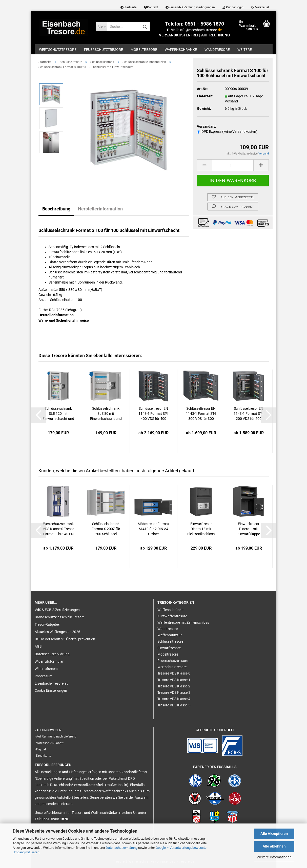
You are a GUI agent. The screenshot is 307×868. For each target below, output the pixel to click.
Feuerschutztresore (104, 50)
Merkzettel (260, 7)
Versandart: (206, 126)
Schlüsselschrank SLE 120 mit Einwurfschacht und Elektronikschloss (58, 414)
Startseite (128, 7)
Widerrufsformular (49, 661)
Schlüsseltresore (170, 641)
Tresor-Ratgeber (47, 624)
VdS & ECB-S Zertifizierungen (57, 610)
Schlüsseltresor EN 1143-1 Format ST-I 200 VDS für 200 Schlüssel (249, 414)
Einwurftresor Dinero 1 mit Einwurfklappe (249, 529)
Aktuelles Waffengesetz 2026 (57, 632)
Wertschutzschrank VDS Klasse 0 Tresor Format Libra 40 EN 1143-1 (58, 529)
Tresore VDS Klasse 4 (174, 699)
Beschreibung (56, 209)
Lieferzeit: (205, 96)
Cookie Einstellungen (51, 690)
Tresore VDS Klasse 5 (174, 705)
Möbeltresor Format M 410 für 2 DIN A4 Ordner (153, 529)
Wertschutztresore (58, 50)
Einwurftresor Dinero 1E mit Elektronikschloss (201, 529)
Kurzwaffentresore (172, 616)
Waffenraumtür (170, 635)
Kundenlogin (233, 7)
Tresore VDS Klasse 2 (174, 686)
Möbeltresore (144, 50)
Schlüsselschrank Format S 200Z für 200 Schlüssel (106, 529)
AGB (38, 646)
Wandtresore (217, 50)
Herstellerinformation (100, 209)
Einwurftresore (169, 648)
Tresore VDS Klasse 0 (174, 673)
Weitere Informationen (274, 857)
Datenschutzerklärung (122, 848)
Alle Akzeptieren (274, 834)
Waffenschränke (181, 50)
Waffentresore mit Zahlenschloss (183, 622)
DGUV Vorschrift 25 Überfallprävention (65, 639)
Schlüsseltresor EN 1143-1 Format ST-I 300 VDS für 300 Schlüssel (201, 414)
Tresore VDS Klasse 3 (174, 692)
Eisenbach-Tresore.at (51, 683)
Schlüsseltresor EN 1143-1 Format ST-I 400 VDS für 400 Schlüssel (153, 414)
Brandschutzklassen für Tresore (60, 617)
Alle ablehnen (274, 846)
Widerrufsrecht (46, 669)
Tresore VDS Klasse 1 (174, 680)
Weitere (245, 50)
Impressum (44, 676)
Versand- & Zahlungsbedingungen (190, 7)
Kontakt (151, 7)
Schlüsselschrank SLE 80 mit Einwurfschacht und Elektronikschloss (106, 414)
